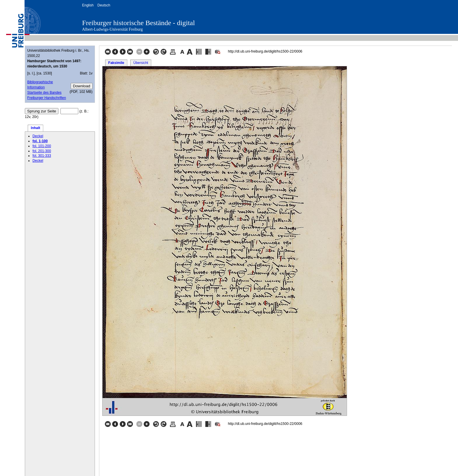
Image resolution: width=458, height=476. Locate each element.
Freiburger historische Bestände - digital (138, 23)
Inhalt (36, 128)
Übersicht (141, 63)
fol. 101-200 (42, 146)
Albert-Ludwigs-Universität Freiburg (112, 29)
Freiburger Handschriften (47, 98)
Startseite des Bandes (44, 93)
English (88, 5)
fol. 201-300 (42, 151)
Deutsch (104, 5)
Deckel (38, 136)
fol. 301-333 (42, 156)
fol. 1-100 (40, 141)
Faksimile (116, 63)
